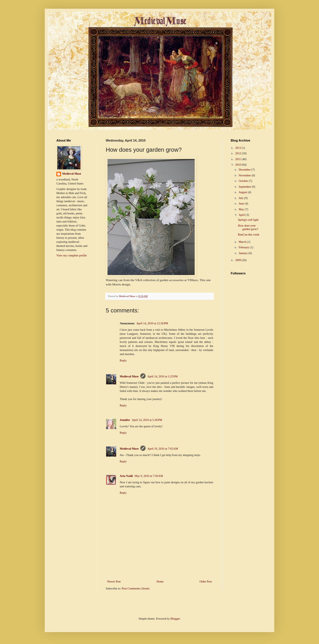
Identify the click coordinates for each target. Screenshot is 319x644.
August (243, 192)
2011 (238, 159)
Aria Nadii (126, 476)
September (245, 187)
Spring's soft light (248, 220)
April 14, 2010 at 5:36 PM (147, 420)
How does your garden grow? (248, 227)
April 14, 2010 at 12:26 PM (152, 323)
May (242, 209)
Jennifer (125, 420)
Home (160, 581)
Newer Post (114, 581)
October (244, 181)
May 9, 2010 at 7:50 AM (149, 476)
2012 (238, 153)
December (245, 170)
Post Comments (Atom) (136, 588)
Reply (123, 360)
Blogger (175, 619)
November (245, 175)
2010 (238, 165)
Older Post (206, 581)
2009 (238, 260)
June (242, 203)
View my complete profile (72, 255)
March (243, 242)
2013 (238, 148)
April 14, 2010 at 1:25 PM (162, 376)
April (242, 215)
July (241, 198)
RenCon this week (249, 235)
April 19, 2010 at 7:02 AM (163, 449)
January (243, 253)
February (244, 247)
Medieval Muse (129, 376)
